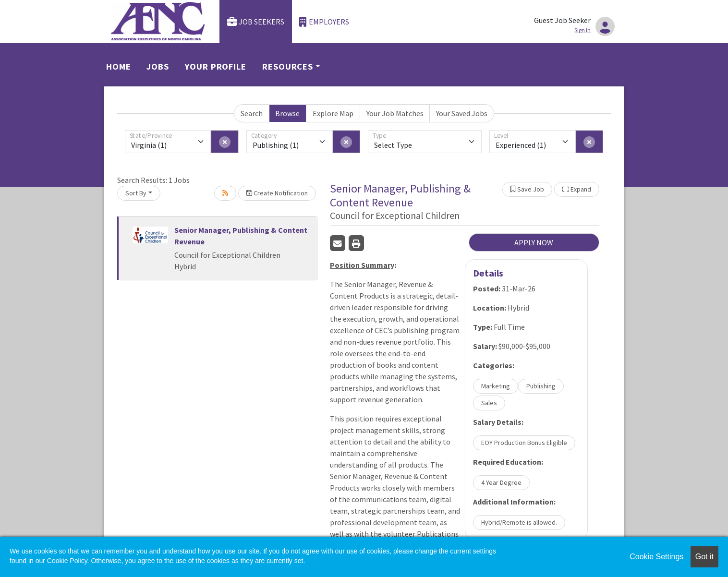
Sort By (136, 193)
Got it (704, 557)
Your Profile (216, 66)
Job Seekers (256, 22)
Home (119, 66)
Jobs (158, 66)
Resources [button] (288, 66)
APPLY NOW (534, 242)
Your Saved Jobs (462, 113)
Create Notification (277, 193)
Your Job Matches (395, 113)
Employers (324, 22)
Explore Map (333, 113)
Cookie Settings (656, 557)
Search (252, 113)
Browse (287, 113)
